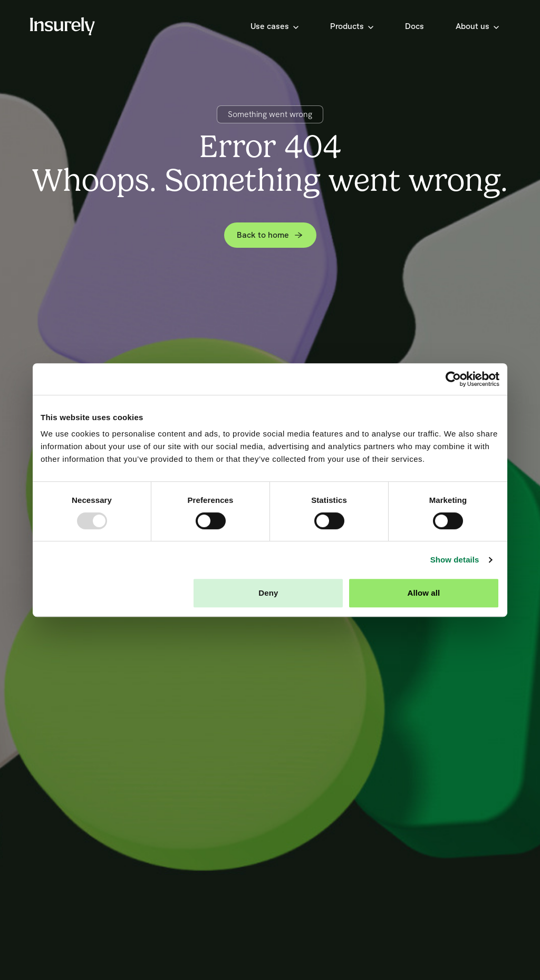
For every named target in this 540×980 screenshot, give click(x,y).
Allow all (424, 593)
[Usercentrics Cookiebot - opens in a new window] (453, 379)
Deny (268, 593)
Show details (455, 560)
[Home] (62, 26)
